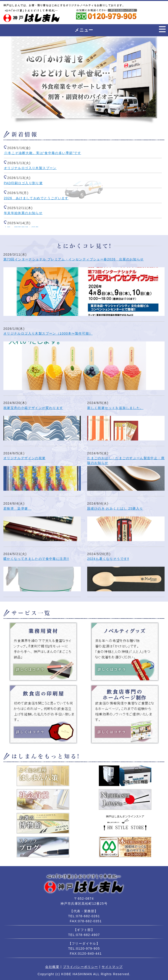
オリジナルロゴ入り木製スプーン (30, 168)
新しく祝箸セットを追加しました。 (115, 408)
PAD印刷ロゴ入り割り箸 (23, 183)
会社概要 (52, 967)
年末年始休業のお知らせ (23, 213)
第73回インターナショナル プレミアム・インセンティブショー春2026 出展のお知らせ (74, 259)
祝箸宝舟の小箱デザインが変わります (33, 408)
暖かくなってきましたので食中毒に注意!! (36, 559)
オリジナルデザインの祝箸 (25, 458)
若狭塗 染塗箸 (17, 508)
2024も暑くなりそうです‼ (108, 559)
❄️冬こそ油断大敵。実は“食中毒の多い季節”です (43, 153)
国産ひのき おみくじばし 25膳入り (115, 508)
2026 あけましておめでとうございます (36, 198)
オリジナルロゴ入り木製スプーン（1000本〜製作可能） (48, 333)
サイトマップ (112, 967)
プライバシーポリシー (81, 967)
